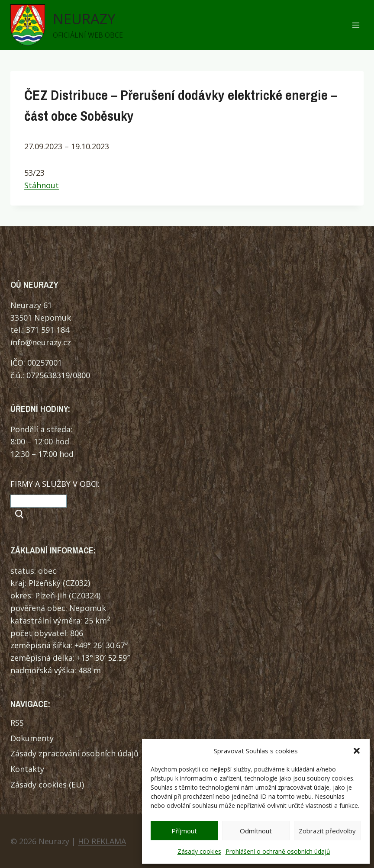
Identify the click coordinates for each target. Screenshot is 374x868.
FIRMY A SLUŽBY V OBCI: (55, 484)
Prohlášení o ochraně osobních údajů (278, 851)
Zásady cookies (199, 851)
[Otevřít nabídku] (356, 25)
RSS (17, 723)
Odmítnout (256, 831)
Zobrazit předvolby (327, 831)
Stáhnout (42, 185)
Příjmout (184, 831)
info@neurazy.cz (41, 342)
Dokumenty (32, 738)
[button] (357, 751)
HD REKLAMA (102, 841)
